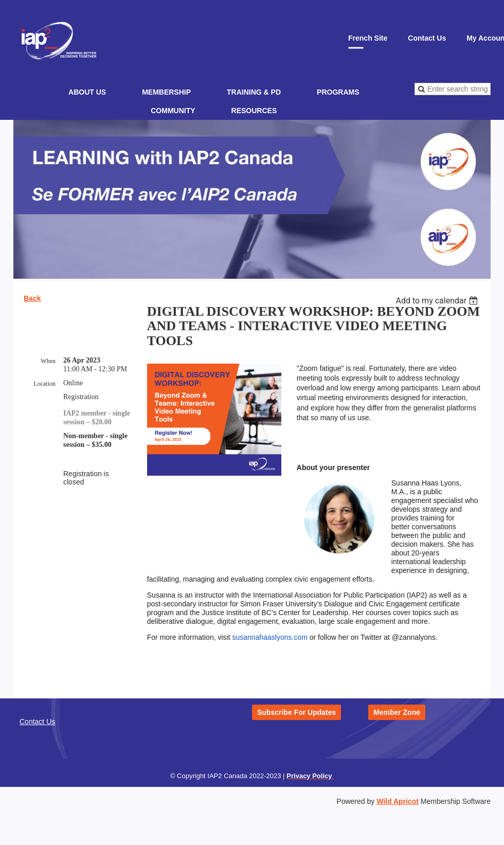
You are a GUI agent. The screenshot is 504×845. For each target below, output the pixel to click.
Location (44, 384)
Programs (338, 92)
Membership (166, 92)
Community (173, 111)
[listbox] (438, 301)
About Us (87, 92)
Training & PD (254, 92)
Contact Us (427, 38)
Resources (254, 111)
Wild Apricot (398, 801)
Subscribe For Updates (296, 712)
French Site (368, 38)
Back (32, 298)
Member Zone (397, 712)
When (48, 361)
